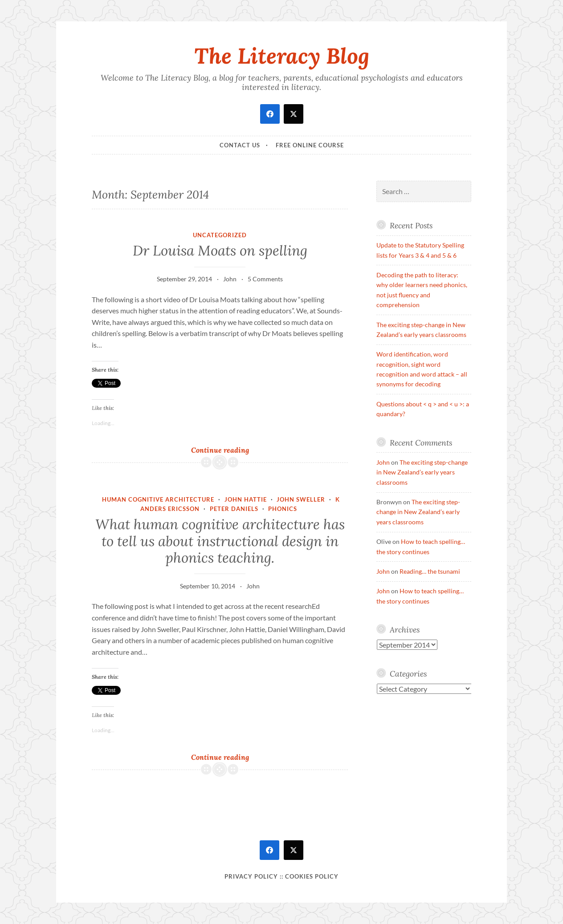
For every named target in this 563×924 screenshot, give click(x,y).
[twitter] (294, 114)
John (230, 279)
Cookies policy (312, 876)
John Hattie (246, 499)
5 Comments (265, 279)
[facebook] (270, 114)
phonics (283, 509)
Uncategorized (220, 235)
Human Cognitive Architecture (158, 499)
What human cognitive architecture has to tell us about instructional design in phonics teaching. (220, 541)
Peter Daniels (234, 509)
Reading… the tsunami (430, 571)
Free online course (310, 145)
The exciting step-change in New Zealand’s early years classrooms (422, 472)
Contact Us (240, 145)
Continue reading (233, 450)
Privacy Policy (251, 876)
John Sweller (301, 499)
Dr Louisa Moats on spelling (220, 251)
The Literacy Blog (282, 56)
